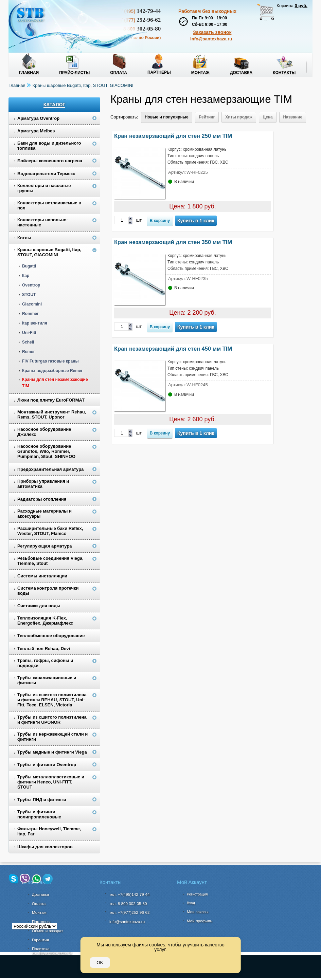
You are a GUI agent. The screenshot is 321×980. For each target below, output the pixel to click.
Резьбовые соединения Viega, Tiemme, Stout (50, 561)
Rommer (30, 314)
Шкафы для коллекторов (45, 847)
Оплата (119, 73)
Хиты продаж (239, 117)
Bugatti (29, 266)
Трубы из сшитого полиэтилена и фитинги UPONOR (52, 720)
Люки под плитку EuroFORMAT (51, 400)
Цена (268, 117)
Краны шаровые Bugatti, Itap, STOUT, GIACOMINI (83, 85)
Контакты (284, 73)
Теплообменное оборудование (51, 636)
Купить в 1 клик (196, 221)
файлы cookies (149, 945)
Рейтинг (207, 117)
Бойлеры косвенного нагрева (50, 161)
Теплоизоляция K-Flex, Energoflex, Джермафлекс (45, 621)
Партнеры (159, 72)
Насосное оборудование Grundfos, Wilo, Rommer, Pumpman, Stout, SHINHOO (46, 451)
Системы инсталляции (42, 576)
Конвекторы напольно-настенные (43, 222)
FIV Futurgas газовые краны (50, 361)
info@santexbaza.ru (211, 39)
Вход (191, 903)
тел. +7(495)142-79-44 (130, 894)
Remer (28, 352)
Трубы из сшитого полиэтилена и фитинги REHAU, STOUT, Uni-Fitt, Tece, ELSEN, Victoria (52, 700)
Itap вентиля (35, 323)
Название (293, 117)
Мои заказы (198, 912)
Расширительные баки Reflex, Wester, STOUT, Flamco (50, 531)
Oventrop (31, 285)
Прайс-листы (74, 73)
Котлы (24, 238)
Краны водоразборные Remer (52, 371)
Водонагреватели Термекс (46, 174)
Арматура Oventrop (38, 118)
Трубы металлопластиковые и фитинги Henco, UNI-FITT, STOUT (51, 782)
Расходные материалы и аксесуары (44, 514)
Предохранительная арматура (50, 469)
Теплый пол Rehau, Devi (44, 649)
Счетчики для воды (39, 606)
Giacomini (32, 304)
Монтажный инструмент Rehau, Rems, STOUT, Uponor (52, 414)
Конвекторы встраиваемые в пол (49, 205)
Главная (29, 73)
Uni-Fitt (29, 333)
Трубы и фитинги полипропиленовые (39, 814)
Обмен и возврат (48, 931)
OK (100, 963)
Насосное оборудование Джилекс (44, 432)
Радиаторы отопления (42, 499)
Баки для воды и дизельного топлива (49, 146)
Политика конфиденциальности (52, 951)
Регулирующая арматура (45, 546)
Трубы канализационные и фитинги (47, 680)
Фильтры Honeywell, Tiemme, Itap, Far (49, 831)
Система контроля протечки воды (48, 591)
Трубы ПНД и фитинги (42, 800)
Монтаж (200, 73)
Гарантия (40, 940)
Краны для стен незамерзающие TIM (55, 383)
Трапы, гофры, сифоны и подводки (45, 663)
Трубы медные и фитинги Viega (52, 752)
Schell (28, 342)
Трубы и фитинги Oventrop (47, 765)
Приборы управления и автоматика (43, 484)
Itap (26, 276)
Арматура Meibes (36, 131)
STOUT (29, 295)
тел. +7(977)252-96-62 (130, 912)
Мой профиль (200, 921)
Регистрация (197, 894)
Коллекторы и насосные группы (44, 188)
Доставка (241, 73)
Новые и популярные (167, 117)
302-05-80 (128, 903)
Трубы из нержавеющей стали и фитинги (52, 737)
